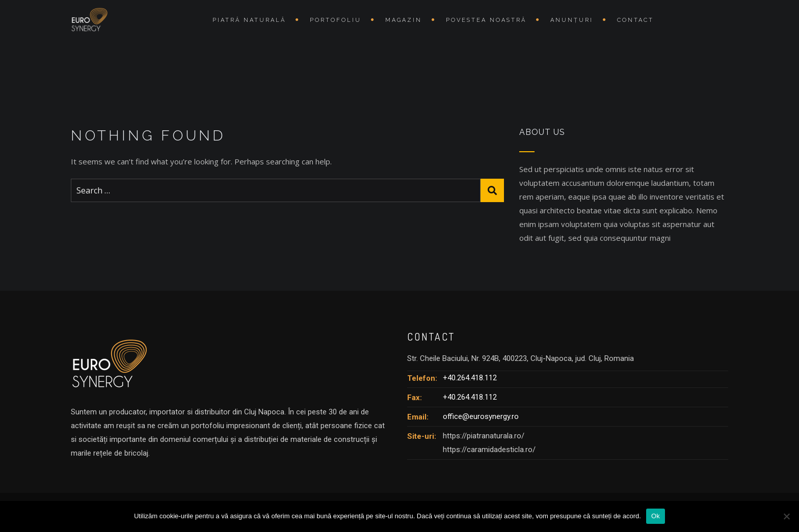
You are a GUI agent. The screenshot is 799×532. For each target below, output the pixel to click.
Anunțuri (572, 20)
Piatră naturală (249, 20)
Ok (656, 516)
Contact (635, 20)
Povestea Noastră (486, 20)
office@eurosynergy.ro (481, 416)
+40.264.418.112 (470, 378)
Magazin (404, 20)
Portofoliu (336, 20)
